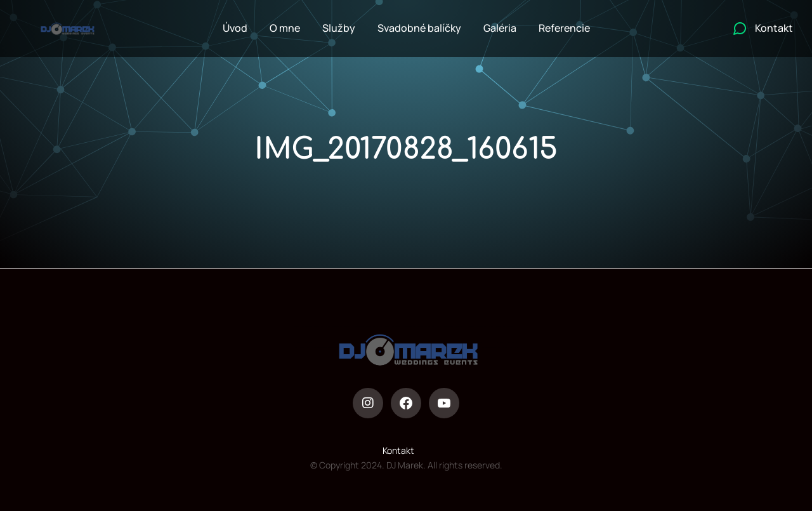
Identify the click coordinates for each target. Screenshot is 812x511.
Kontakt (398, 450)
